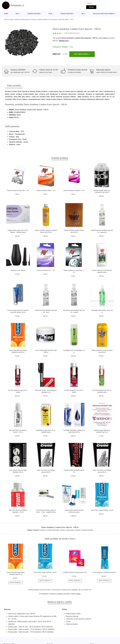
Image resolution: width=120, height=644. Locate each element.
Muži (50, 14)
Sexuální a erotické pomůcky (104, 14)
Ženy (17, 14)
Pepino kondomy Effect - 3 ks (46, 190)
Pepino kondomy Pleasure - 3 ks (74, 190)
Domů (6, 14)
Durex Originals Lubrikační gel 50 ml (104, 572)
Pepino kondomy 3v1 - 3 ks (46, 270)
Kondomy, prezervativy (67, 530)
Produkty (11, 19)
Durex (106, 38)
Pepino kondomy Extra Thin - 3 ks (18, 190)
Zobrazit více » (64, 41)
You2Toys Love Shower (18, 270)
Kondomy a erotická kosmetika (39, 19)
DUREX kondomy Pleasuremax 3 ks (75, 572)
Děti (83, 14)
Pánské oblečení (67, 14)
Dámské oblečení (34, 14)
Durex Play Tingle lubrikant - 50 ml (102, 510)
